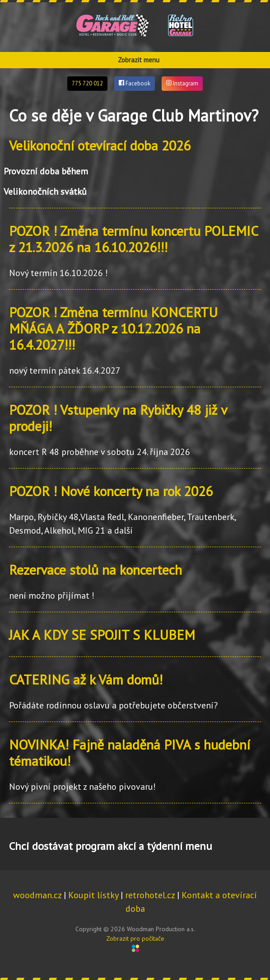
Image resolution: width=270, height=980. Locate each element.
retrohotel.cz (150, 895)
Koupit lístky (93, 895)
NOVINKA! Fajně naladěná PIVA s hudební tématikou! (130, 753)
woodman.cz (37, 895)
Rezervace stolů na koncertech (95, 570)
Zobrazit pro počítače (135, 938)
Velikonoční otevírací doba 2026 (100, 145)
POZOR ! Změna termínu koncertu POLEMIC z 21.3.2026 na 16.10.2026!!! (133, 239)
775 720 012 (87, 83)
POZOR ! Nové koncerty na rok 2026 (111, 491)
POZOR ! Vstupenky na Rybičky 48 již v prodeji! (118, 418)
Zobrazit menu (139, 60)
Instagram (182, 83)
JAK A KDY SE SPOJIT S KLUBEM (102, 635)
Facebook (135, 83)
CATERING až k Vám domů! (86, 679)
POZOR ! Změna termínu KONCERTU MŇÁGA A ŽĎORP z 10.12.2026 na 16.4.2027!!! (113, 328)
